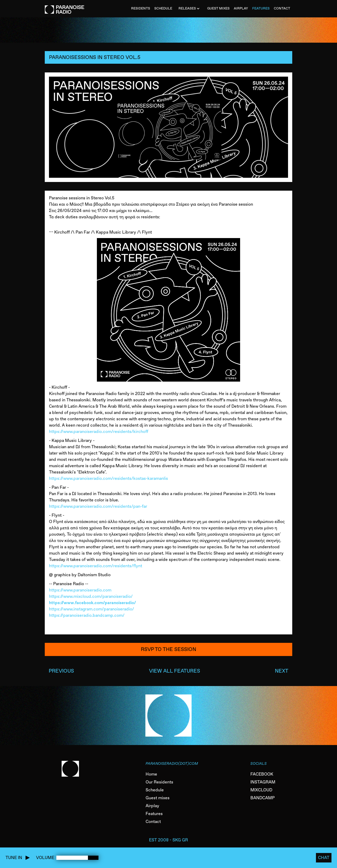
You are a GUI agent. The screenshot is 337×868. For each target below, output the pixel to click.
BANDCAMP (262, 798)
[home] (65, 7)
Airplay (152, 806)
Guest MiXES (218, 8)
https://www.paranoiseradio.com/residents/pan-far (98, 506)
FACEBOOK (262, 774)
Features (154, 814)
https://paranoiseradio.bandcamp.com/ (87, 615)
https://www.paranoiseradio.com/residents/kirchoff (99, 431)
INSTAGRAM (263, 782)
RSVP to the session (168, 649)
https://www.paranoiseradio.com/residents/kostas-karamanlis (108, 478)
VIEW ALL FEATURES (175, 671)
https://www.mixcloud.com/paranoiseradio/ (91, 596)
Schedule (155, 790)
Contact (153, 822)
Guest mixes (158, 798)
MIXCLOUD (261, 790)
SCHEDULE (163, 8)
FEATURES (261, 8)
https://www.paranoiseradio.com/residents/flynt (96, 566)
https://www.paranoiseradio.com (80, 590)
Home (151, 774)
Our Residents (159, 782)
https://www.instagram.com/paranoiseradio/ (91, 609)
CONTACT (282, 8)
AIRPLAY (241, 8)
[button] (190, 9)
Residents (141, 8)
